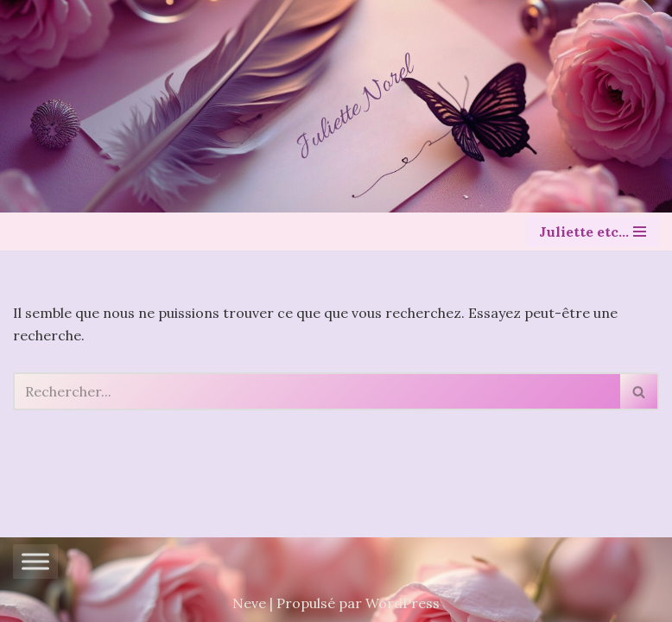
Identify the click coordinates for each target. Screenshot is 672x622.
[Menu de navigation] (593, 232)
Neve (249, 603)
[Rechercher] (317, 391)
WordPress (403, 603)
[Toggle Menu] (35, 562)
